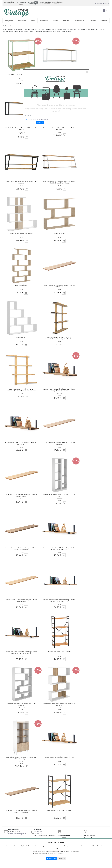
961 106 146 (38, 834)
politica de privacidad (41, 120)
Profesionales (80, 21)
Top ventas (22, 21)
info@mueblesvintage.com (17, 834)
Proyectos (66, 21)
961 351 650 (38, 831)
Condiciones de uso (72, 854)
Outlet (33, 21)
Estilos (55, 21)
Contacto (104, 21)
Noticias (93, 21)
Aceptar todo (51, 858)
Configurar (62, 858)
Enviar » (40, 122)
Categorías (9, 21)
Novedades (44, 21)
